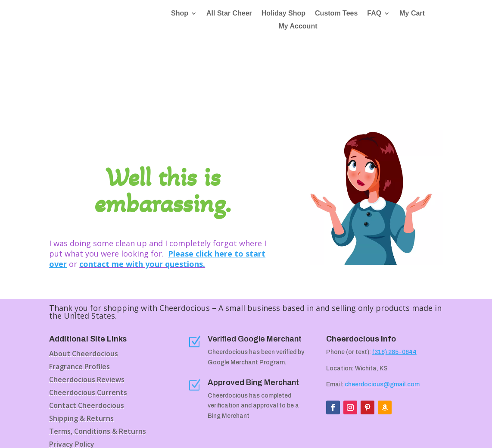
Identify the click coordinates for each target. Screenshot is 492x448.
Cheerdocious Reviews (87, 318)
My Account (298, 27)
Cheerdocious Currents (88, 331)
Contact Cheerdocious (87, 344)
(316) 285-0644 (394, 290)
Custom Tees (336, 14)
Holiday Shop (283, 14)
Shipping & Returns (81, 357)
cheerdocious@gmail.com (382, 322)
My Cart (412, 14)
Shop (180, 14)
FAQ (374, 14)
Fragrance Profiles (79, 305)
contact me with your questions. (142, 202)
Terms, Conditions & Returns (98, 370)
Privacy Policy (72, 383)
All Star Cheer (229, 14)
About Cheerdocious (84, 292)
